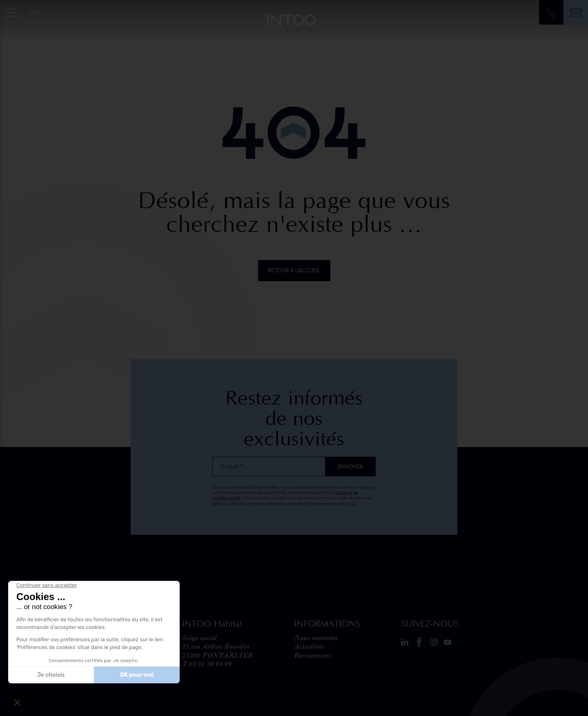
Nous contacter (316, 638)
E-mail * (232, 466)
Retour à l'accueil (294, 270)
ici (354, 503)
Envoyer (351, 467)
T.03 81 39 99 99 (207, 664)
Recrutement (312, 655)
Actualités (309, 646)
